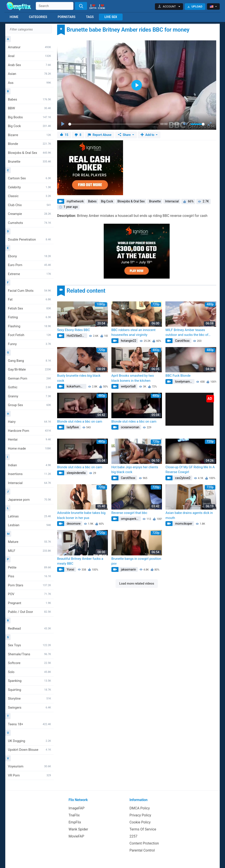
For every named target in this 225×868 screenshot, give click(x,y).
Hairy (29, 422)
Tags (90, 17)
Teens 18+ (29, 724)
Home (14, 17)
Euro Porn (29, 265)
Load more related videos (137, 583)
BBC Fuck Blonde (178, 376)
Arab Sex (29, 65)
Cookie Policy (140, 822)
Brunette (29, 162)
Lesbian (29, 525)
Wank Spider (78, 829)
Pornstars (66, 17)
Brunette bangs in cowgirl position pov (136, 561)
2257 (133, 836)
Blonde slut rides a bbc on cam (80, 421)
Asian (29, 74)
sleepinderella (76, 473)
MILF (29, 551)
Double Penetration (29, 240)
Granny (29, 396)
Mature (29, 542)
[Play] (63, 124)
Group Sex (29, 405)
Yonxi (70, 569)
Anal (29, 56)
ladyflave (72, 427)
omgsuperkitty (130, 519)
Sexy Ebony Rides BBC (73, 330)
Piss (29, 576)
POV (29, 594)
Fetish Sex (29, 308)
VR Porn (29, 775)
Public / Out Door (29, 612)
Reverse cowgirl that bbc (129, 513)
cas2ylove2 (182, 478)
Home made (29, 448)
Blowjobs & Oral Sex (29, 153)
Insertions (29, 474)
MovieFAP (76, 836)
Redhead (29, 628)
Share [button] (125, 135)
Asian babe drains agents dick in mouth (189, 515)
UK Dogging (29, 741)
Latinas (29, 516)
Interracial (29, 483)
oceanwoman (130, 427)
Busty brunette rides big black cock (79, 378)
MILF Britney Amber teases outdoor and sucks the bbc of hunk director (187, 333)
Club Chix (29, 205)
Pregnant (29, 603)
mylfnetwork (75, 201)
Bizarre (29, 135)
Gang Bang (29, 361)
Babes (29, 99)
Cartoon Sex (29, 178)
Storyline (29, 699)
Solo (29, 672)
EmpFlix (75, 822)
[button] (169, 7)
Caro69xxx (182, 341)
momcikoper (183, 524)
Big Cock (29, 126)
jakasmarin (128, 569)
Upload (195, 6)
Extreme (29, 274)
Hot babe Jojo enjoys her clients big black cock (135, 470)
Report (100, 135)
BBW (29, 108)
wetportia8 (128, 386)
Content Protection (144, 843)
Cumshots (29, 223)
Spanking (29, 681)
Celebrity (29, 187)
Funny (29, 344)
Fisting (29, 317)
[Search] (81, 6)
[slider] (113, 124)
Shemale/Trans (29, 654)
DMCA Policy (140, 808)
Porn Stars (29, 585)
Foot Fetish (29, 335)
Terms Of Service (143, 829)
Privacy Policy (140, 815)
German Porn (29, 378)
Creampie (29, 214)
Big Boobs (29, 117)
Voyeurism (29, 766)
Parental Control (142, 850)
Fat (29, 299)
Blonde (29, 144)
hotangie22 (128, 341)
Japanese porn (29, 500)
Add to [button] (148, 135)
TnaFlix (74, 815)
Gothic (29, 387)
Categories (38, 17)
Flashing (29, 326)
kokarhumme (75, 386)
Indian (29, 465)
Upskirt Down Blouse (29, 750)
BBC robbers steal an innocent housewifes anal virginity (133, 332)
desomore (73, 524)
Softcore (29, 663)
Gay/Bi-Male (29, 369)
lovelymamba (184, 382)
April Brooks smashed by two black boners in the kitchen (133, 378)
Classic (29, 196)
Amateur (29, 47)
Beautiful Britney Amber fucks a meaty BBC (80, 561)
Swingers (29, 708)
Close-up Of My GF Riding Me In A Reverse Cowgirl (190, 470)
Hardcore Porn (29, 431)
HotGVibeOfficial (77, 336)
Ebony (29, 256)
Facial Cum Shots (29, 291)
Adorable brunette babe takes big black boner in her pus (81, 515)
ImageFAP (77, 808)
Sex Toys (29, 645)
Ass (29, 83)
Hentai (29, 439)
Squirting (29, 690)
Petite (29, 567)
